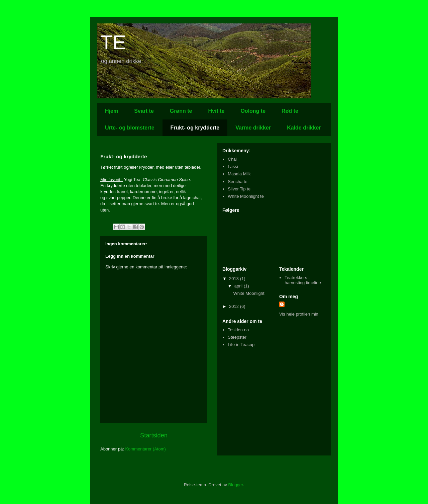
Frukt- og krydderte (195, 128)
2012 (235, 306)
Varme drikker (253, 128)
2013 (235, 279)
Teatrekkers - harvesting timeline (303, 280)
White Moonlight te (246, 196)
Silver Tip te (239, 189)
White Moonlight (249, 293)
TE (113, 42)
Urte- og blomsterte (130, 128)
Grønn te (181, 111)
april (239, 286)
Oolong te (253, 111)
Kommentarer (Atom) (145, 449)
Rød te (290, 111)
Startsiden (154, 435)
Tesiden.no (238, 330)
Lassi (233, 166)
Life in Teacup (241, 345)
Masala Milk (239, 174)
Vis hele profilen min (299, 314)
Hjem (112, 111)
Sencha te (238, 182)
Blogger (236, 485)
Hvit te (217, 111)
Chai (232, 159)
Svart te (144, 111)
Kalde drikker (304, 128)
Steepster (237, 337)
